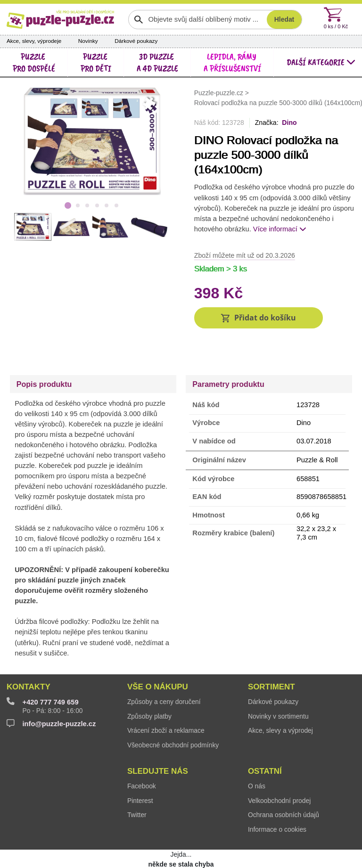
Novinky (88, 41)
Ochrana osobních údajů (284, 784)
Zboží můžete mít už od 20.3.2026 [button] (245, 255)
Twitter (137, 784)
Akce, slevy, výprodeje (34, 41)
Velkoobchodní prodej (279, 770)
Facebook (142, 755)
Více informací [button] (280, 229)
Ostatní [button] (265, 741)
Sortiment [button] (271, 656)
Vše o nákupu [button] (158, 656)
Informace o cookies (277, 799)
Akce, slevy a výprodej (280, 700)
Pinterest (140, 770)
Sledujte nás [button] (158, 741)
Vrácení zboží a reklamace (166, 700)
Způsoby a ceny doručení (164, 671)
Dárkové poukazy (136, 41)
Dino (289, 123)
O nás (257, 755)
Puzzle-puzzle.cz (220, 92)
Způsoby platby (149, 686)
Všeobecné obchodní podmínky (173, 714)
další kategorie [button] (321, 62)
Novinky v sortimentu (278, 686)
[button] (259, 318)
